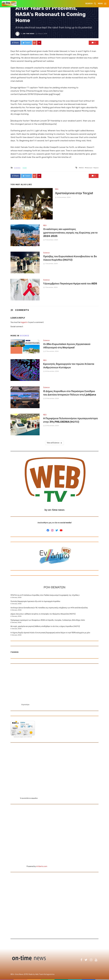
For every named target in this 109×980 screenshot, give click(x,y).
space (96, 168)
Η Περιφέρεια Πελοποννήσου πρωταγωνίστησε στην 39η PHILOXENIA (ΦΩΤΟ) (71, 420)
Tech (25, 168)
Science (17, 168)
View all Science (54, 443)
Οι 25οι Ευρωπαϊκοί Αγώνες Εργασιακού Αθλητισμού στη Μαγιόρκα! (67, 346)
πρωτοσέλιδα (25, 798)
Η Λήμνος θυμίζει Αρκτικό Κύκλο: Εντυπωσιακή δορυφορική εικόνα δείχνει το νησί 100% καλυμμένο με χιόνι (50, 633)
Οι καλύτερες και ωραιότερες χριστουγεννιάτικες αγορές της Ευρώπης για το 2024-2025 (70, 233)
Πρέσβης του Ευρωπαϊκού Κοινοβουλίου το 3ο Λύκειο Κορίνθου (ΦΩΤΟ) (70, 258)
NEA (57, 189)
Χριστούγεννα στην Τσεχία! (74, 193)
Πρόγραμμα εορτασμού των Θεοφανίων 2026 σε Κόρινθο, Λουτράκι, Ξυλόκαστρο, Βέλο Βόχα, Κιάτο (48, 620)
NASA (82, 168)
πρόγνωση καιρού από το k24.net (23, 737)
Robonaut (89, 168)
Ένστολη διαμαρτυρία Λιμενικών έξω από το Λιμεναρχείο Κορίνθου (35, 601)
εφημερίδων (35, 798)
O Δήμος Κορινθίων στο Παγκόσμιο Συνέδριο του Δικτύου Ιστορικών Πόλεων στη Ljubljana (70, 393)
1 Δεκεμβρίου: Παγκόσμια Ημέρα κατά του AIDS (70, 284)
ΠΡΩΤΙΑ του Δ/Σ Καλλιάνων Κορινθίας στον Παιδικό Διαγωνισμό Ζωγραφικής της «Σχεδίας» (45, 595)
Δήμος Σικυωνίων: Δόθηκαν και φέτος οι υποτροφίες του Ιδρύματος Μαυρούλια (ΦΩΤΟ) (43, 614)
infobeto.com (42, 866)
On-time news (29, 34)
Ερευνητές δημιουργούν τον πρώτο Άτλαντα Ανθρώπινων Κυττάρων (69, 366)
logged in (24, 322)
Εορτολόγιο (25, 705)
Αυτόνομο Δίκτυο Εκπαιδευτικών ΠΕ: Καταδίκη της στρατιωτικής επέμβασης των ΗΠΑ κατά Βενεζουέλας (49, 608)
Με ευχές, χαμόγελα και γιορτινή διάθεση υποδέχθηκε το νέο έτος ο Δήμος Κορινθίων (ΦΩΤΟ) (45, 626)
